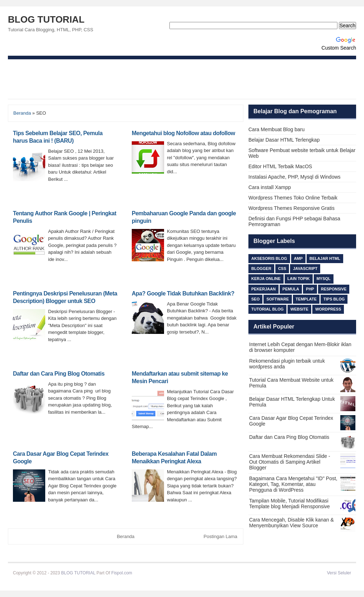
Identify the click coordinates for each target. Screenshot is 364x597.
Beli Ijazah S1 (146, 573)
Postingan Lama (220, 536)
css (282, 268)
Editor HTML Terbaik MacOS (280, 166)
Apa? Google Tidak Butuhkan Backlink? (183, 293)
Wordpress (328, 309)
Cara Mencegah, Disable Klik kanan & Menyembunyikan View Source (291, 523)
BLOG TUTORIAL (46, 19)
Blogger (261, 268)
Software (277, 299)
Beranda (22, 113)
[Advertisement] (182, 79)
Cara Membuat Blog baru (276, 129)
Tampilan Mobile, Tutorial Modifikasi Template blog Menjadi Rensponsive (290, 504)
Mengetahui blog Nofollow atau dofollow (183, 133)
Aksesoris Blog (269, 258)
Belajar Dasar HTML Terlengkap (284, 140)
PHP (310, 289)
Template (306, 299)
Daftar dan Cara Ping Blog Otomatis (59, 374)
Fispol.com (122, 573)
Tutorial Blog (267, 309)
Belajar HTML (325, 258)
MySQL (324, 279)
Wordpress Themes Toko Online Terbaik (293, 198)
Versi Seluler (339, 573)
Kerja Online (266, 279)
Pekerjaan (263, 289)
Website (299, 309)
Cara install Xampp (270, 187)
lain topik (299, 279)
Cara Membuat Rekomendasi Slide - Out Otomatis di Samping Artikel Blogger (290, 462)
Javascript (305, 268)
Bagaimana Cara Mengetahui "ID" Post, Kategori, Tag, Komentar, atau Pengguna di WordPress (293, 484)
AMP (298, 258)
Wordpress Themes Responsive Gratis (291, 208)
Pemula (291, 289)
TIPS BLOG (334, 299)
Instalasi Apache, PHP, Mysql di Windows (295, 177)
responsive (334, 289)
